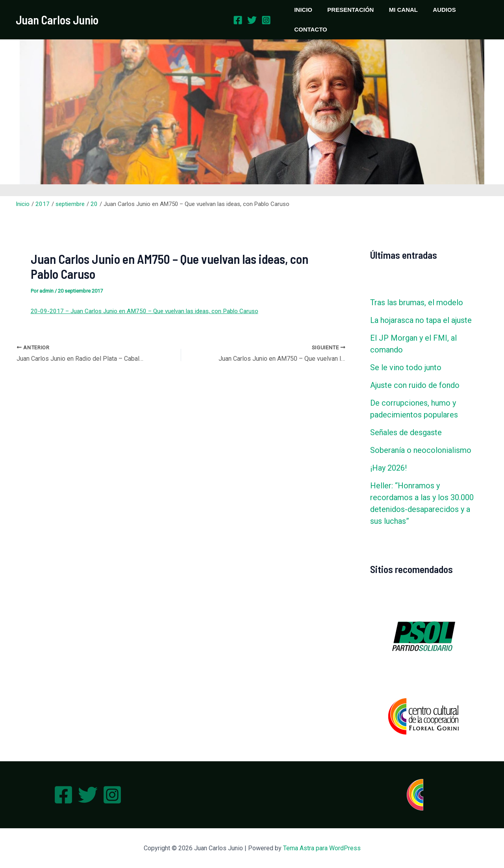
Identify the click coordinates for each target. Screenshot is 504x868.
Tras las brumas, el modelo (417, 302)
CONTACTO (309, 29)
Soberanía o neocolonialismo (421, 450)
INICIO (302, 10)
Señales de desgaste (406, 432)
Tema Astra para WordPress (322, 848)
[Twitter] (252, 20)
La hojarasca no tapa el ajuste (421, 320)
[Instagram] (266, 20)
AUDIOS (433, 10)
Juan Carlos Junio (57, 20)
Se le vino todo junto (406, 367)
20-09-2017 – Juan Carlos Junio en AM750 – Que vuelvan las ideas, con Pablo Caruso (142, 311)
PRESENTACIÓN (346, 10)
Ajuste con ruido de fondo (415, 385)
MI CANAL (395, 10)
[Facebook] (238, 20)
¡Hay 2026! (388, 468)
